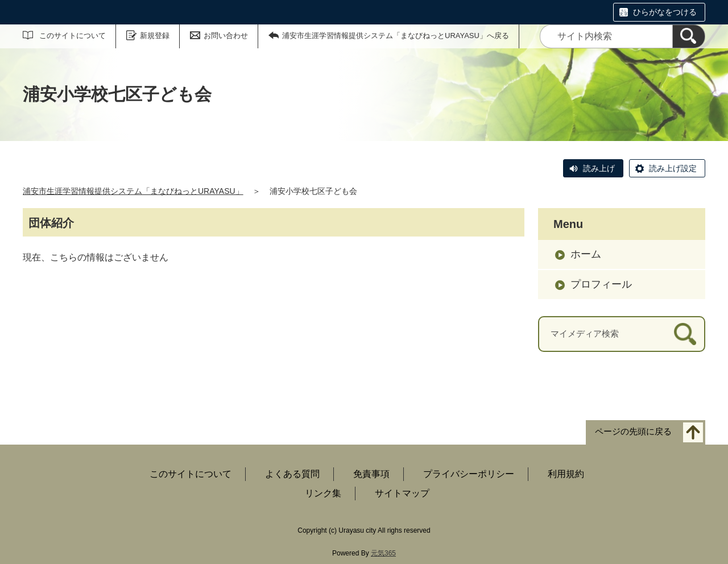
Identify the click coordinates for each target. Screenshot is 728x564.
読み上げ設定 (673, 168)
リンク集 (323, 493)
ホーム (586, 254)
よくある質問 (292, 474)
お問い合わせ (226, 36)
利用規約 (566, 474)
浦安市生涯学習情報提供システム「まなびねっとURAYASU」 (133, 191)
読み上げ (599, 168)
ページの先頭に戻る (633, 431)
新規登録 (155, 36)
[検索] (689, 36)
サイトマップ (402, 493)
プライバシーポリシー (469, 474)
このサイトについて (73, 36)
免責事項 (371, 474)
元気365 (383, 553)
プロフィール (601, 284)
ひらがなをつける (665, 12)
